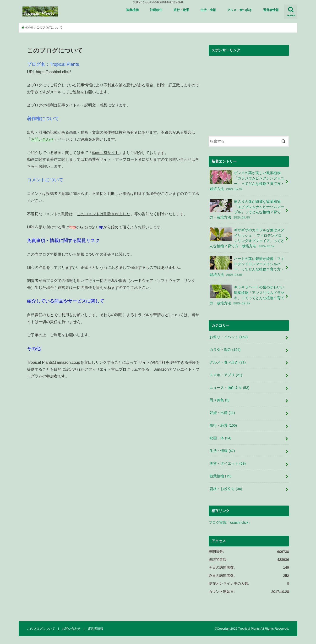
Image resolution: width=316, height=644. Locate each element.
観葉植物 (132, 10)
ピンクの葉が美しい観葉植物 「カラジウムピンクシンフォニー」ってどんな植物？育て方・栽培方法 (247, 181)
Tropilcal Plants (249, 629)
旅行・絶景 (181, 10)
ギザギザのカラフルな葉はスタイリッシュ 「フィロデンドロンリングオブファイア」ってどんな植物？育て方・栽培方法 (247, 238)
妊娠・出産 (222, 413)
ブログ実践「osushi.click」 (230, 523)
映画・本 (221, 438)
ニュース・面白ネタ (229, 388)
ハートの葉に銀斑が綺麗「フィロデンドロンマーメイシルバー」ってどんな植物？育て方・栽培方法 (247, 267)
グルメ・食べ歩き (240, 10)
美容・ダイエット (228, 463)
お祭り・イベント (229, 337)
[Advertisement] (249, 92)
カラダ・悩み (225, 350)
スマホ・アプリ (226, 375)
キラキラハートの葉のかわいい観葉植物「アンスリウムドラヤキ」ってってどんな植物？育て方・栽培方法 (247, 295)
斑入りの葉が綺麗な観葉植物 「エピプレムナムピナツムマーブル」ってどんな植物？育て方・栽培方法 (247, 209)
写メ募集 (219, 400)
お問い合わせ (42, 139)
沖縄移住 (156, 10)
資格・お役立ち (226, 489)
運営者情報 (271, 10)
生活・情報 (208, 10)
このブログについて (41, 629)
